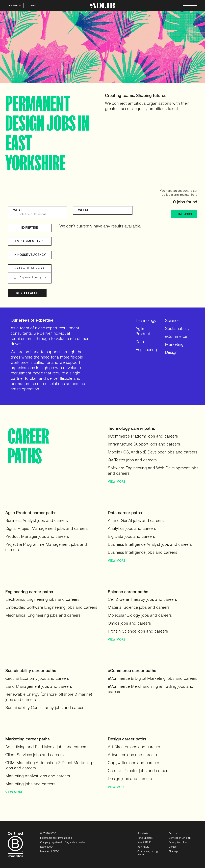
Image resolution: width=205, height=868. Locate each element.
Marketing (174, 345)
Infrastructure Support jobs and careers (144, 444)
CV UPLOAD (16, 6)
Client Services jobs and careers (34, 755)
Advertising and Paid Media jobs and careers (46, 747)
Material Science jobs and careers (139, 607)
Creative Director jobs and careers (139, 771)
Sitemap (173, 852)
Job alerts (143, 833)
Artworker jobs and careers (132, 755)
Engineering (146, 350)
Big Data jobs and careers (131, 537)
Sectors (173, 833)
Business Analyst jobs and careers (37, 521)
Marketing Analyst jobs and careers (38, 776)
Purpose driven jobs (32, 277)
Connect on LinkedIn (180, 838)
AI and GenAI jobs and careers (136, 521)
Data (140, 342)
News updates (145, 838)
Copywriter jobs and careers (133, 763)
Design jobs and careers (130, 779)
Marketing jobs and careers (30, 784)
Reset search (27, 293)
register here (189, 195)
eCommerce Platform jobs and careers (143, 436)
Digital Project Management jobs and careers (46, 529)
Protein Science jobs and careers (138, 631)
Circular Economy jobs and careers (37, 679)
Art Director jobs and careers (134, 747)
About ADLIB (144, 842)
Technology (146, 321)
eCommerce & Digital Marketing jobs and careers (153, 679)
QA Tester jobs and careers (132, 460)
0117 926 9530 (48, 833)
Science (172, 321)
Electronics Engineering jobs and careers (42, 600)
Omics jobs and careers (129, 623)
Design (171, 352)
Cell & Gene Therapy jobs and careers (142, 600)
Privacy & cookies (178, 842)
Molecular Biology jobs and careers (140, 615)
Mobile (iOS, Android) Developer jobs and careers (153, 452)
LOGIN (32, 6)
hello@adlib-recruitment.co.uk (56, 838)
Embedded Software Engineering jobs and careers (51, 607)
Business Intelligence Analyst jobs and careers (150, 545)
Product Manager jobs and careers (37, 537)
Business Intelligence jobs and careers (142, 552)
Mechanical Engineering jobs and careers (43, 615)
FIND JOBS (184, 214)
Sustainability (177, 329)
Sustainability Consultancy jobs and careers (45, 708)
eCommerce (176, 337)
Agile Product (143, 331)
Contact (173, 847)
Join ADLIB (143, 847)
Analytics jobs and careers (132, 529)
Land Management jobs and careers (39, 686)
